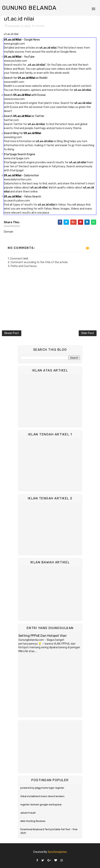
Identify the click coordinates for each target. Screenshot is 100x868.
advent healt (28, 813)
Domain (40, 26)
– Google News (22, 40)
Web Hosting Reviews (33, 821)
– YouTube (19, 57)
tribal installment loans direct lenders (42, 796)
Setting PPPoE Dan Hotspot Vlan (43, 636)
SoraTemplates (57, 852)
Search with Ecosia (25, 95)
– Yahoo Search (22, 197)
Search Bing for (22, 133)
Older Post (88, 333)
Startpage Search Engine (19, 154)
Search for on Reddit (26, 78)
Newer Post (12, 333)
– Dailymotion (21, 175)
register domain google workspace (41, 805)
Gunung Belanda (29, 8)
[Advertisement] (50, 400)
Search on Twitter (24, 116)
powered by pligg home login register (42, 788)
